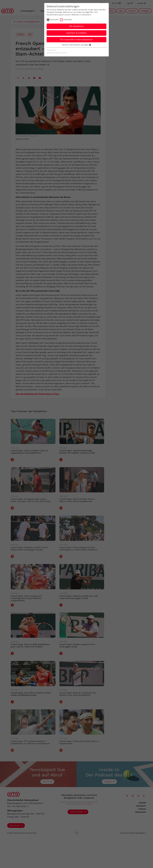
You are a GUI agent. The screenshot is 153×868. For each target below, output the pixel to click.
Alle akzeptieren (76, 26)
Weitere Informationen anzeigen (76, 45)
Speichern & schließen (76, 33)
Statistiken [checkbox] (68, 20)
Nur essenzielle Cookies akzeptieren (77, 40)
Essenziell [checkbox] (54, 20)
